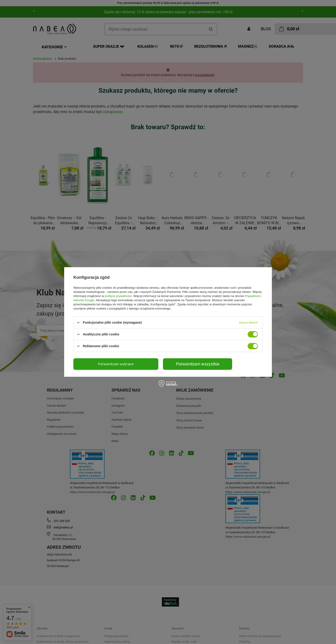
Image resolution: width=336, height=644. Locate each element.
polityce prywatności (118, 296)
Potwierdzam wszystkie (198, 364)
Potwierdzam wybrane (116, 364)
